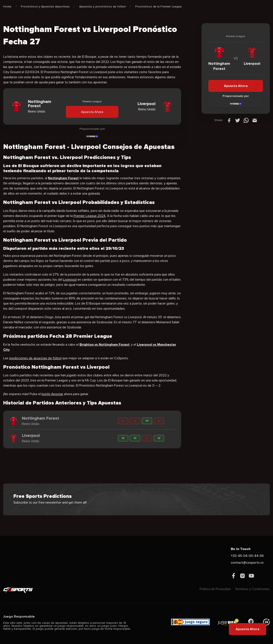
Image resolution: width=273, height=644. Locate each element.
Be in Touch (241, 549)
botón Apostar (52, 394)
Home (7, 6)
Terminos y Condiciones (252, 589)
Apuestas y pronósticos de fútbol (102, 6)
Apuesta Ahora (92, 112)
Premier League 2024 (90, 216)
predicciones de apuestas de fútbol (35, 358)
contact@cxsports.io (247, 563)
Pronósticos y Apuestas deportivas (45, 6)
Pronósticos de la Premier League (158, 6)
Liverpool (70, 280)
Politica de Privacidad (215, 589)
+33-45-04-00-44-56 (247, 556)
